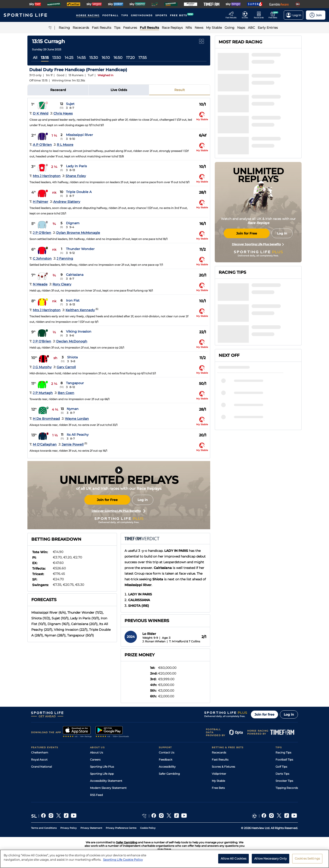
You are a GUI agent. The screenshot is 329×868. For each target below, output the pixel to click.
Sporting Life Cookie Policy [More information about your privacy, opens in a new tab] (123, 860)
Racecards (219, 752)
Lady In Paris (76, 166)
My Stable (218, 781)
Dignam (73, 223)
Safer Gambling (169, 774)
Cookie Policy (148, 828)
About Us (97, 752)
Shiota (72, 357)
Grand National (41, 767)
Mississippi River (80, 135)
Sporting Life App (102, 774)
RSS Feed (96, 795)
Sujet (70, 104)
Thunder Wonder (80, 249)
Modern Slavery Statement (108, 788)
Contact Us (167, 752)
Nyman (73, 409)
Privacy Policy (69, 828)
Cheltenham (40, 752)
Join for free (264, 714)
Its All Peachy (78, 435)
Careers (95, 760)
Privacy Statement (91, 828)
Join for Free (107, 500)
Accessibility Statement (106, 781)
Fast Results (220, 760)
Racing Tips (283, 752)
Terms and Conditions (44, 828)
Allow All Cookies (233, 858)
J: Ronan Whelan (154, 641)
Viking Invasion (79, 331)
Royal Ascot (39, 760)
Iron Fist (73, 300)
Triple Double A (79, 192)
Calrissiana (75, 275)
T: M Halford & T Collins (185, 641)
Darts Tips (282, 774)
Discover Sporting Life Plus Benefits (119, 511)
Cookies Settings (307, 858)
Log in (143, 500)
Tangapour (75, 383)
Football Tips (284, 760)
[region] (164, 859)
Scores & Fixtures (223, 767)
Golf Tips (281, 767)
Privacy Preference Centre (121, 828)
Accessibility (167, 767)
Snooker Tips (284, 781)
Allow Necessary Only (271, 858)
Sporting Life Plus (102, 767)
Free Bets (218, 788)
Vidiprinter (219, 774)
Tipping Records (287, 788)
